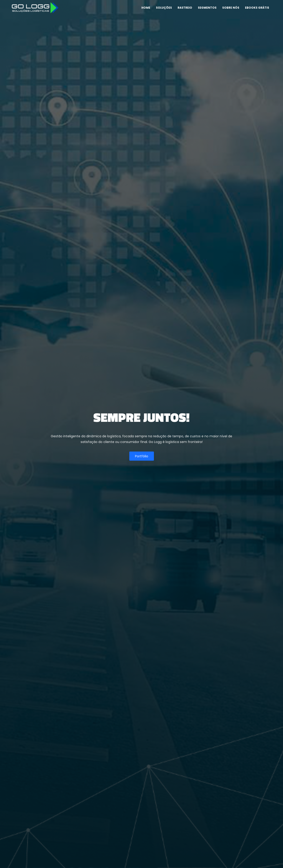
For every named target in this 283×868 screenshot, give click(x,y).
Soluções (164, 8)
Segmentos (207, 8)
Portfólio (142, 456)
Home (146, 8)
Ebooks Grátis (257, 8)
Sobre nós (231, 8)
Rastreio (185, 8)
